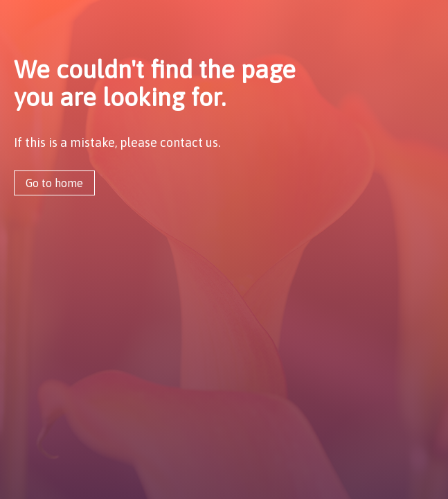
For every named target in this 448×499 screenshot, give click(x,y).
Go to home (54, 183)
